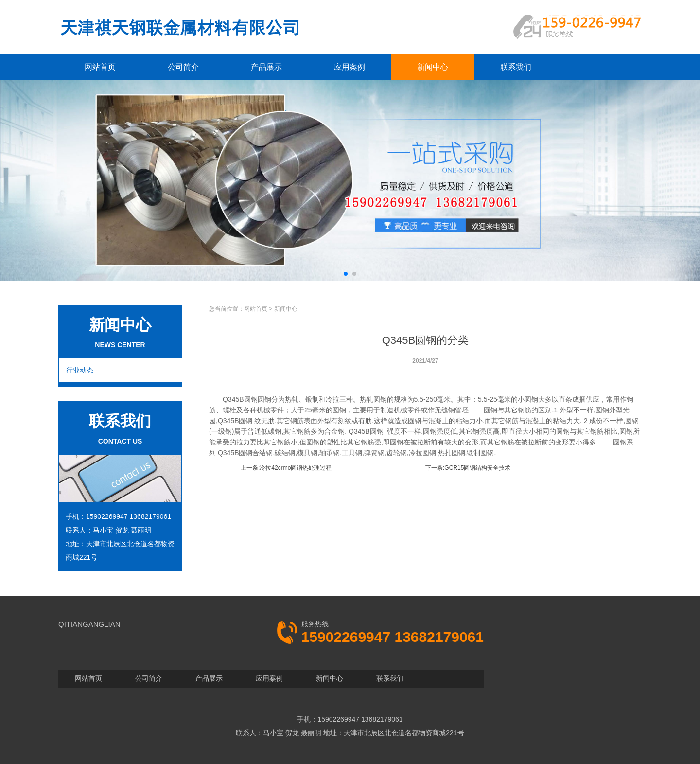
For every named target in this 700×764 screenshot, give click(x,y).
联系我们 (516, 67)
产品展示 (266, 67)
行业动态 (80, 370)
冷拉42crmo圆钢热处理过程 (296, 468)
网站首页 (100, 67)
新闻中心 (433, 67)
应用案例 (350, 67)
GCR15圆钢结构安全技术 (477, 468)
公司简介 (183, 67)
